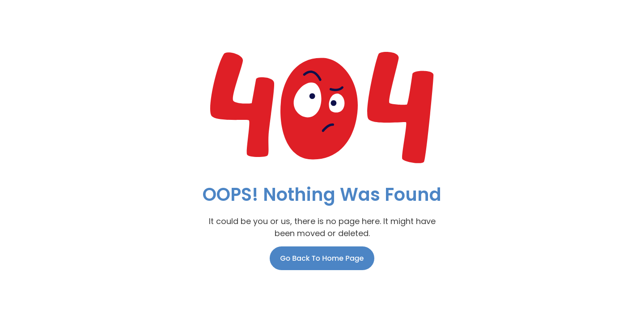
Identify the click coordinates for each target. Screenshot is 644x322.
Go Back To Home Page (322, 258)
